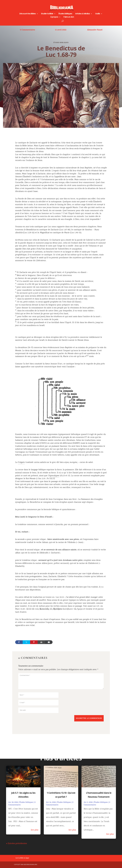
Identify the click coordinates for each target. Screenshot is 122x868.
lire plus (35, 830)
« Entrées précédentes (16, 844)
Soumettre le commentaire (89, 718)
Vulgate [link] (21, 462)
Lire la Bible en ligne (22, 858)
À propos (54, 17)
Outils (98, 14)
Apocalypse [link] (54, 476)
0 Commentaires (27, 30)
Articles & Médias (82, 14)
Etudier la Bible (47, 14)
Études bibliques (65, 14)
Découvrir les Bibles (28, 14)
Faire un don (69, 17)
